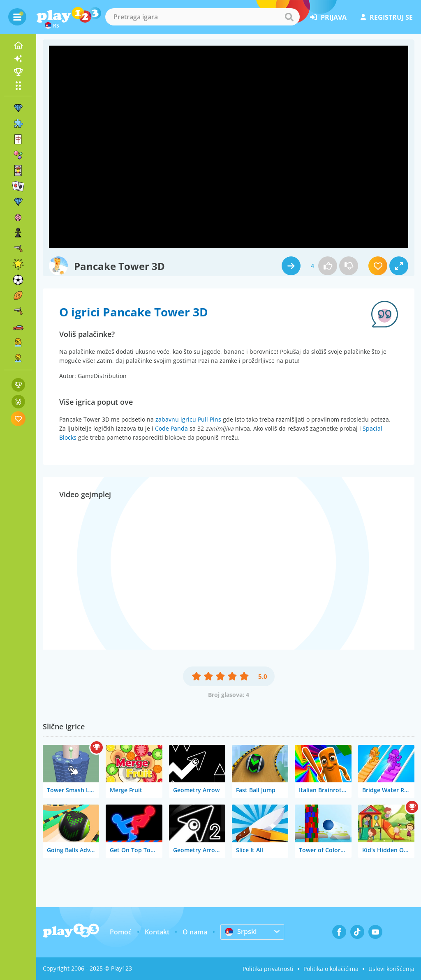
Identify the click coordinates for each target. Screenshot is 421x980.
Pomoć (121, 932)
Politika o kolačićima (331, 969)
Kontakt (157, 932)
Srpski (241, 932)
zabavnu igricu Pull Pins (188, 419)
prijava (328, 17)
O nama (195, 932)
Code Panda (171, 428)
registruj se (387, 17)
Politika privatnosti (268, 969)
